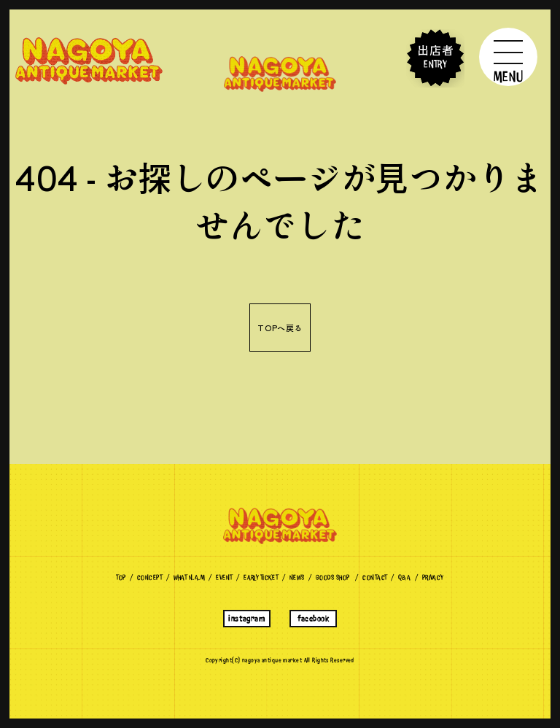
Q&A (404, 577)
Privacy (433, 577)
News (297, 577)
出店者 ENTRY (435, 58)
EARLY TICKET (261, 577)
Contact (374, 577)
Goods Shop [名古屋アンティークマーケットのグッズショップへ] (332, 577)
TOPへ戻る (280, 328)
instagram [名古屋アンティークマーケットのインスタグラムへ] (246, 619)
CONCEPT (149, 577)
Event (224, 577)
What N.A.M (189, 577)
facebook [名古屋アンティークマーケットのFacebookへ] (313, 619)
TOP (121, 577)
